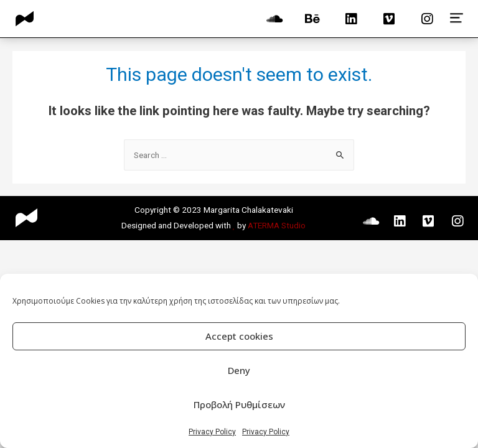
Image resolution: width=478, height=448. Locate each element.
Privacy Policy (212, 432)
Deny (239, 370)
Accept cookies (239, 336)
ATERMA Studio (277, 225)
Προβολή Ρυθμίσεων (239, 404)
